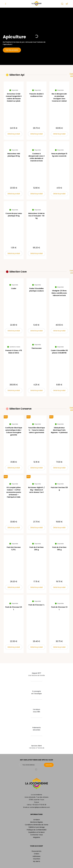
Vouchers (37, 859)
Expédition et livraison (36, 832)
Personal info (36, 851)
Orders (37, 854)
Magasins (37, 837)
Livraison (37, 820)
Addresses (36, 856)
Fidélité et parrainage (37, 827)
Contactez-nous (36, 835)
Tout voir (71, 75)
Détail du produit (14, 134)
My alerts (37, 861)
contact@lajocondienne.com (40, 807)
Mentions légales (36, 822)
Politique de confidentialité (37, 830)
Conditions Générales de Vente (37, 825)
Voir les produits (12, 50)
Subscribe (49, 765)
